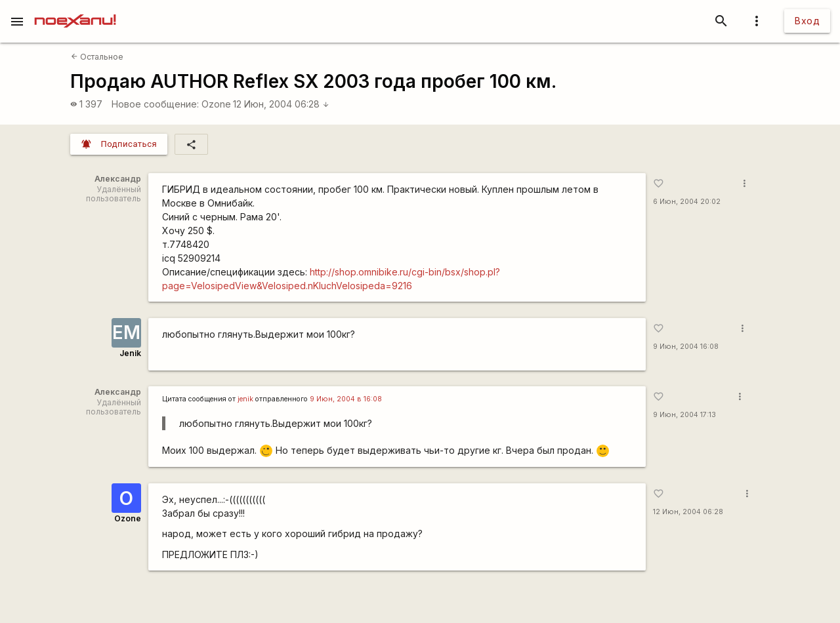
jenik (245, 399)
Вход (807, 21)
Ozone (216, 104)
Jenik (130, 353)
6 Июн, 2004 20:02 (687, 202)
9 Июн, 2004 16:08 (686, 347)
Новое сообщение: (155, 104)
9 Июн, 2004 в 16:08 (346, 399)
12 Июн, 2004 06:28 (281, 104)
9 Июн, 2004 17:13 (684, 415)
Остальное (97, 57)
